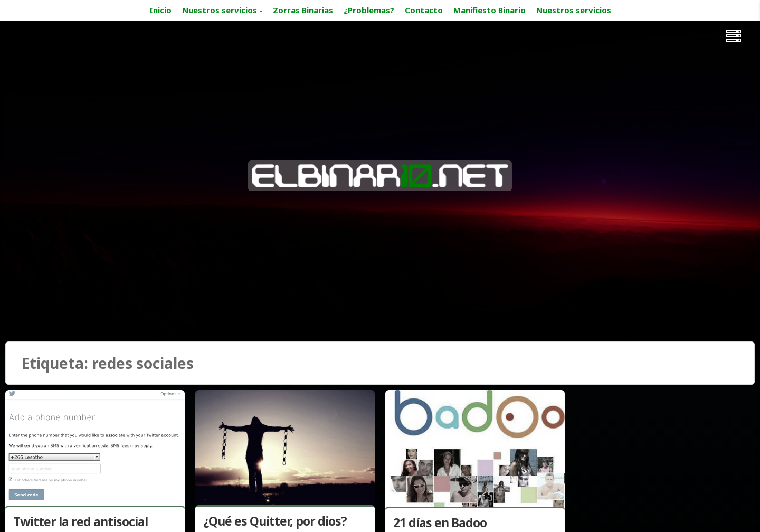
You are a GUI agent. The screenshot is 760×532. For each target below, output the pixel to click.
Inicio (160, 10)
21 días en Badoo (440, 522)
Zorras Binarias (303, 10)
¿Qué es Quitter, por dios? (275, 521)
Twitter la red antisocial (80, 521)
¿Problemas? (369, 10)
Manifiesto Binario (490, 10)
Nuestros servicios (220, 10)
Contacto (424, 10)
